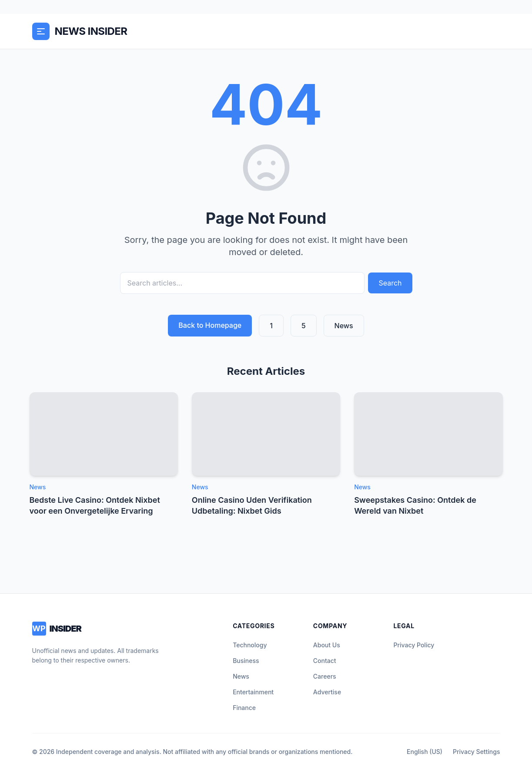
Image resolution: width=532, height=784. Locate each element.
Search (390, 283)
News (344, 326)
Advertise (327, 692)
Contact (325, 661)
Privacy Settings (476, 752)
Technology (250, 645)
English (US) (425, 752)
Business (246, 661)
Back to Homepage (210, 325)
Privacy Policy (414, 645)
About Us (327, 645)
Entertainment (253, 692)
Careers (325, 676)
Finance (244, 708)
